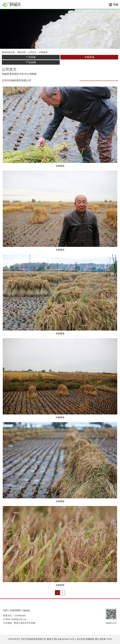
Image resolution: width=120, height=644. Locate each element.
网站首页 (22, 52)
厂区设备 (31, 57)
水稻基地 (89, 57)
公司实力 (32, 52)
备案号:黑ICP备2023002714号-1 (61, 639)
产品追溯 (31, 62)
